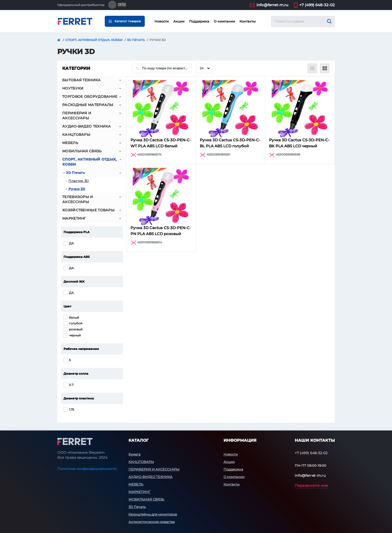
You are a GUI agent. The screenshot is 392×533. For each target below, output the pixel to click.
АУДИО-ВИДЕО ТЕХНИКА (87, 126)
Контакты (247, 21)
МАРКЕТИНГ (74, 218)
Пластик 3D (79, 181)
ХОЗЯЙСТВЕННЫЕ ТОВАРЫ (88, 210)
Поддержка (199, 21)
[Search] (329, 21)
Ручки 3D (77, 189)
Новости (162, 21)
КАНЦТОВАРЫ (76, 135)
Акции (179, 21)
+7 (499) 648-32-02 (317, 5)
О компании (224, 21)
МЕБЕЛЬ (70, 143)
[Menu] (125, 21)
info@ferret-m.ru (272, 5)
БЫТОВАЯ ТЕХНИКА (81, 80)
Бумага (134, 454)
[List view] (312, 68)
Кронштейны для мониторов (153, 514)
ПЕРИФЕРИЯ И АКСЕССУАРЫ (77, 116)
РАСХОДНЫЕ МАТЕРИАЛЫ (88, 105)
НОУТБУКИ (73, 88)
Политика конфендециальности (87, 469)
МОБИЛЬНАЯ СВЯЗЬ (82, 151)
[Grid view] (325, 68)
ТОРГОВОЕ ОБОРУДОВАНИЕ (90, 97)
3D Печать (136, 40)
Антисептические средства (152, 522)
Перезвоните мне (311, 485)
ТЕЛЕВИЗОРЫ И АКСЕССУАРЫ (78, 199)
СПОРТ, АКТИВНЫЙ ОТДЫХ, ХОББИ (94, 40)
